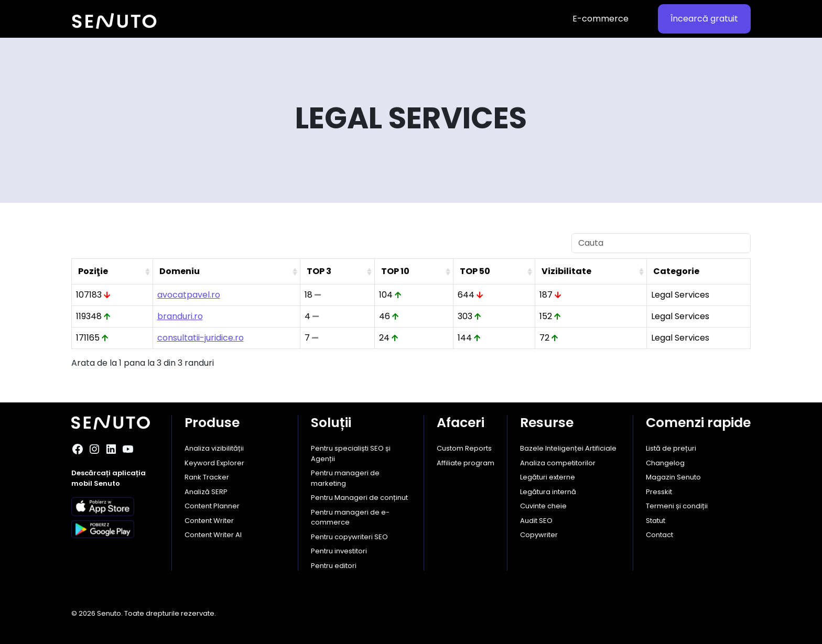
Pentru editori (334, 566)
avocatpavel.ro (189, 295)
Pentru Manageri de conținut (359, 498)
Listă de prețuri (671, 448)
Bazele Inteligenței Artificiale (568, 448)
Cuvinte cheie (543, 506)
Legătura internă (548, 492)
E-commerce (601, 19)
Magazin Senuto (673, 477)
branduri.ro (180, 316)
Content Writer (209, 521)
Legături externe (548, 477)
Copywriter (539, 535)
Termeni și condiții (677, 506)
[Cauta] (661, 243)
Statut (656, 521)
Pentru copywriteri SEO (349, 537)
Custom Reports (464, 448)
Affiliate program (466, 463)
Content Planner (212, 506)
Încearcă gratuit (704, 19)
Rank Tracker (207, 477)
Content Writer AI (213, 535)
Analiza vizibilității (214, 448)
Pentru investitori (339, 551)
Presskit (659, 492)
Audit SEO (536, 521)
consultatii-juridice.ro (201, 338)
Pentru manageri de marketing (345, 478)
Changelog (665, 463)
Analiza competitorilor (558, 463)
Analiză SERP (206, 492)
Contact (659, 535)
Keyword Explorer (214, 463)
